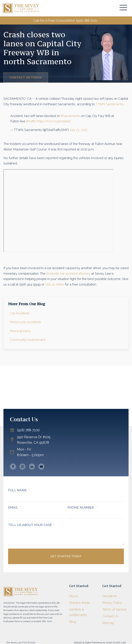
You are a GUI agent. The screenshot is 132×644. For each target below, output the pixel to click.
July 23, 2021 (79, 130)
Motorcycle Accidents (25, 323)
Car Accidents (20, 314)
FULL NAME (17, 491)
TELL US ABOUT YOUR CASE (30, 525)
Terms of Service (114, 610)
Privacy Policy (112, 603)
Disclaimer (110, 596)
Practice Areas (79, 603)
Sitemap (108, 623)
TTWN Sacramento (109, 104)
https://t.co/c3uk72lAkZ (54, 122)
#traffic (31, 122)
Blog (73, 622)
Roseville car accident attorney (68, 274)
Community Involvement (28, 340)
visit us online (55, 285)
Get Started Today (66, 557)
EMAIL (13, 508)
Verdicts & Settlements (78, 612)
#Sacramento (70, 116)
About (74, 596)
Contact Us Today (26, 78)
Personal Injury (20, 331)
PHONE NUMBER (81, 508)
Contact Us (110, 616)
